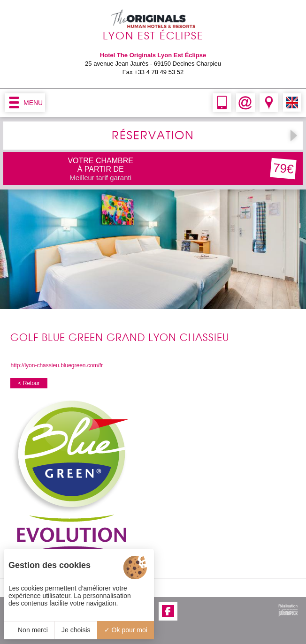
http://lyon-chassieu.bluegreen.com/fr (57, 365)
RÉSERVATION (153, 136)
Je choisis (76, 630)
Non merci (29, 630)
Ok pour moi (126, 630)
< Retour (29, 383)
